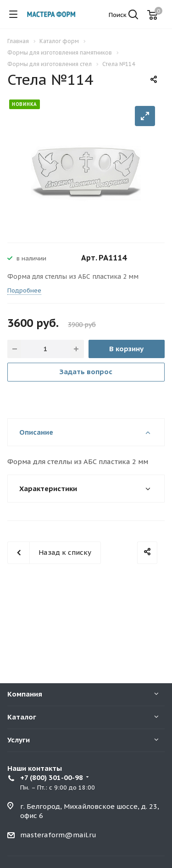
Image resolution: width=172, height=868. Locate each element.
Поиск (123, 15)
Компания (25, 694)
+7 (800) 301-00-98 (52, 777)
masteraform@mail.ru (58, 835)
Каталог (22, 717)
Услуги (19, 740)
